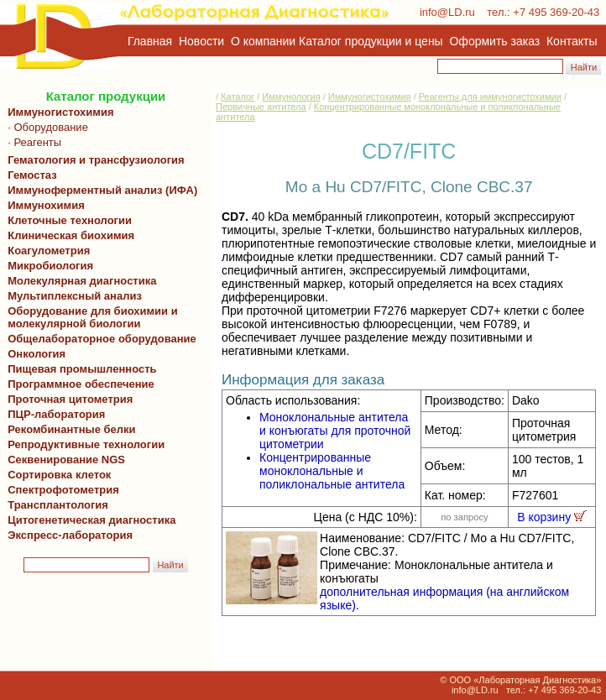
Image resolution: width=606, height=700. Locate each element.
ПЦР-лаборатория (53, 414)
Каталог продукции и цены (371, 41)
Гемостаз (32, 175)
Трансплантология (55, 505)
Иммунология (291, 97)
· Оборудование (45, 127)
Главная (150, 41)
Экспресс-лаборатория (70, 535)
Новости (201, 41)
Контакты (572, 41)
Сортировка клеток (56, 475)
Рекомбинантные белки (69, 429)
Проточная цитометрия (67, 399)
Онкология (37, 354)
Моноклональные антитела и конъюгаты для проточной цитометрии (335, 431)
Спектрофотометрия (63, 490)
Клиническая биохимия (68, 235)
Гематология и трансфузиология (93, 160)
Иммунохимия (46, 205)
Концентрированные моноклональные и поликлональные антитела (332, 471)
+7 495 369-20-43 (556, 12)
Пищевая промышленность (82, 369)
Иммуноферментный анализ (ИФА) (99, 190)
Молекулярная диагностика (79, 281)
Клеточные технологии (67, 220)
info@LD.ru (447, 12)
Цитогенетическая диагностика (89, 520)
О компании (261, 41)
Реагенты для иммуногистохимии (490, 97)
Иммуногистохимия (58, 112)
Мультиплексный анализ (75, 296)
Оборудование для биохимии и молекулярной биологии (90, 317)
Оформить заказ (495, 41)
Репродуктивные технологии (83, 444)
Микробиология (50, 266)
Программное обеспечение (81, 384)
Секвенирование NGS (63, 460)
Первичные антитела (261, 107)
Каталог (238, 97)
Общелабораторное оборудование (99, 339)
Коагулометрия (49, 251)
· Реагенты (31, 142)
